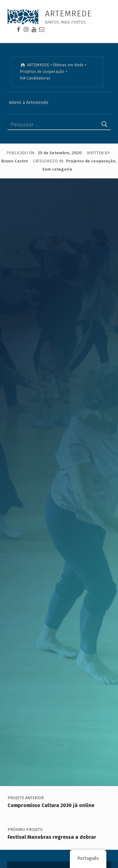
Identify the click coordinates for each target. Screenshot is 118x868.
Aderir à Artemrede (29, 102)
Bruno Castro (15, 161)
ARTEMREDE (69, 14)
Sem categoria (57, 169)
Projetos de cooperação (91, 161)
